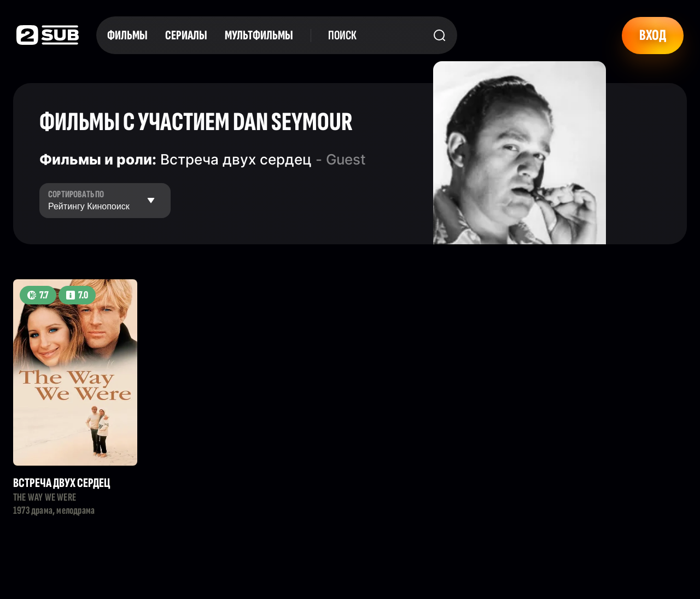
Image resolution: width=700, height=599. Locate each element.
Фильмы (127, 35)
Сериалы (186, 35)
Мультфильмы (259, 35)
